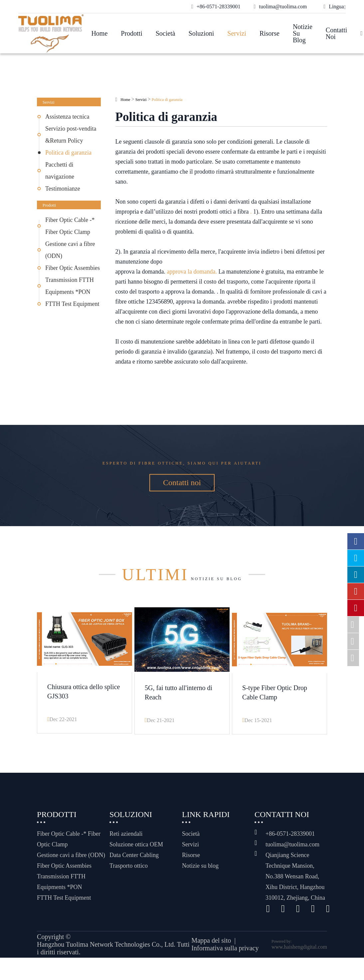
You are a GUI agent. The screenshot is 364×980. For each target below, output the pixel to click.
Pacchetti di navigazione (60, 171)
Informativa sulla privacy (225, 965)
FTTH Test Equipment (72, 304)
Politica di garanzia (68, 153)
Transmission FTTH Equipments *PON (70, 286)
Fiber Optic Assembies (73, 268)
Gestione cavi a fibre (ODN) (70, 250)
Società (166, 33)
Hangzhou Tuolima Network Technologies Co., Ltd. (106, 961)
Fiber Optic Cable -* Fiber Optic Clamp (70, 226)
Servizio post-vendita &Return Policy (71, 135)
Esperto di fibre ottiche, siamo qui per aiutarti (182, 469)
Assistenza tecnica (67, 117)
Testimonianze (63, 189)
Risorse (270, 33)
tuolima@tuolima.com (292, 861)
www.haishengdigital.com (299, 964)
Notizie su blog (303, 33)
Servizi (237, 33)
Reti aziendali (126, 850)
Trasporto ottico (129, 882)
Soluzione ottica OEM (136, 861)
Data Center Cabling (134, 872)
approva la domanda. (192, 272)
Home (99, 33)
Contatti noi (336, 33)
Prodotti (131, 33)
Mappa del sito (211, 957)
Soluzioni (201, 33)
